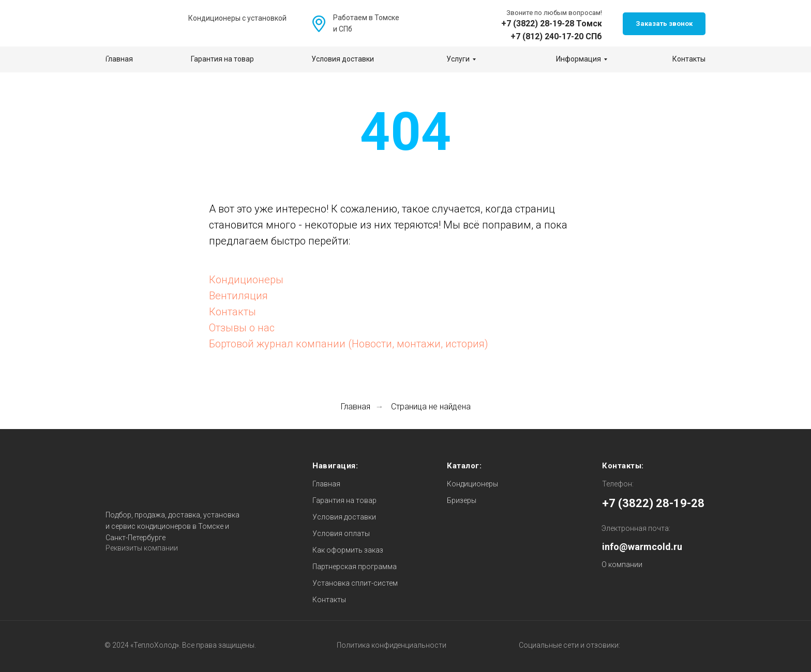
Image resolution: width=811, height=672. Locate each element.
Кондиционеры (246, 280)
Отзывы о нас (242, 328)
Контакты (232, 312)
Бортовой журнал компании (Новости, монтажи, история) (349, 344)
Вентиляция (238, 296)
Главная (356, 407)
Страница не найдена (431, 407)
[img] (425, 24)
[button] (664, 24)
